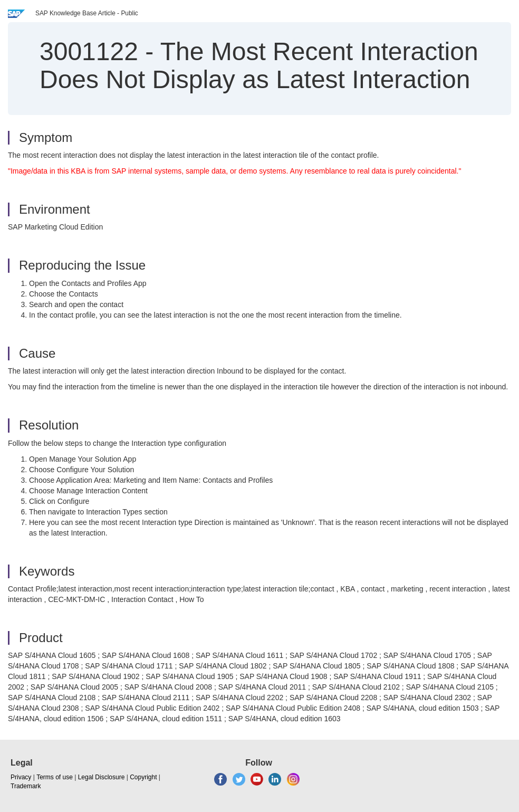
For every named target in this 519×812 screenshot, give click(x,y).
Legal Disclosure (102, 777)
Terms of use (55, 777)
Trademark (26, 786)
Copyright (143, 777)
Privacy (21, 777)
